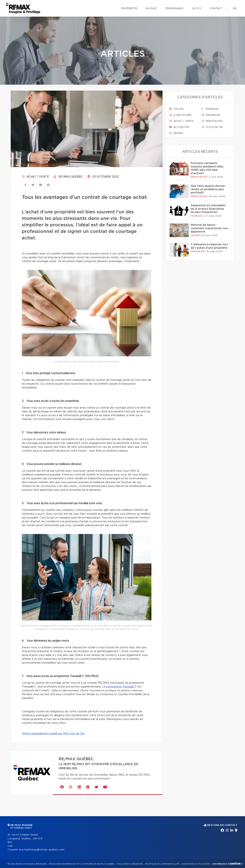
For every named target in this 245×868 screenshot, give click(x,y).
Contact (216, 9)
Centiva (234, 864)
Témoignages (174, 9)
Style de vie (212, 127)
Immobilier (211, 115)
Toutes (176, 109)
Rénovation (212, 121)
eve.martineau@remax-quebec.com (42, 850)
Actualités (179, 127)
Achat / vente (35, 177)
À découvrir (180, 115)
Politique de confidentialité (162, 864)
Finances (210, 109)
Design (176, 133)
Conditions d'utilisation (196, 864)
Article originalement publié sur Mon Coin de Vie (53, 734)
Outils (196, 9)
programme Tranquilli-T (121, 687)
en (235, 9)
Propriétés (129, 9)
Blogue (151, 9)
